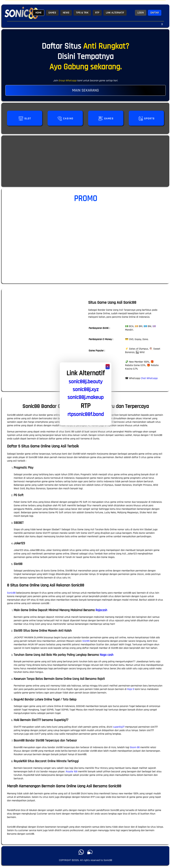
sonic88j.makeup (85, 397)
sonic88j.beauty (86, 382)
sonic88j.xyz (86, 389)
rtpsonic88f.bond (86, 414)
